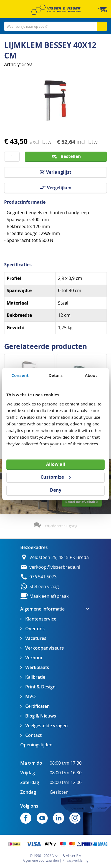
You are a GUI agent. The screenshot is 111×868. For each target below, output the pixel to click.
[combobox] (56, 26)
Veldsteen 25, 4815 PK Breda (59, 557)
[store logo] (56, 10)
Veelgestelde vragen (46, 726)
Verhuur (34, 658)
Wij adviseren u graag (61, 526)
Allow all (56, 464)
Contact (33, 735)
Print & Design (40, 687)
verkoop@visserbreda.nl (55, 567)
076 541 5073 (43, 577)
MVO (31, 697)
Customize (56, 477)
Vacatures (36, 638)
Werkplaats (37, 667)
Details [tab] (56, 375)
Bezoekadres (34, 547)
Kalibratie (35, 677)
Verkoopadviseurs (45, 648)
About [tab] (91, 375)
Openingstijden (36, 745)
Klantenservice (41, 619)
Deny (56, 490)
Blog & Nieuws (41, 716)
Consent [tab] (20, 375)
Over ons (35, 629)
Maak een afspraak (49, 596)
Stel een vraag (44, 587)
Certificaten (37, 706)
